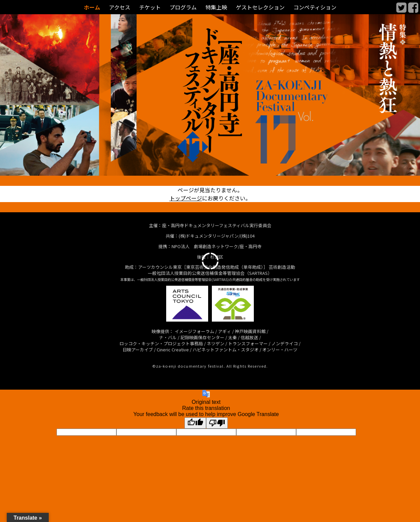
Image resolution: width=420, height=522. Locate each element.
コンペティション (315, 7)
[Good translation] (195, 423)
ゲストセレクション (260, 7)
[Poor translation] (217, 423)
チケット (150, 7)
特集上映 (216, 7)
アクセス (120, 7)
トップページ (186, 198)
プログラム (183, 7)
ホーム (92, 7)
